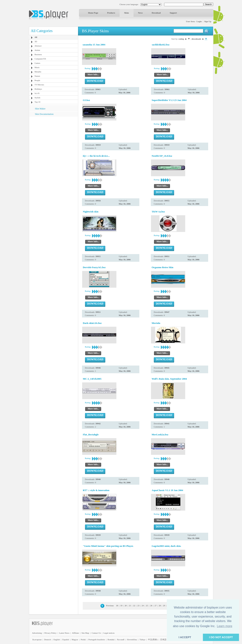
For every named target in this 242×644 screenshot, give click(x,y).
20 (126, 606)
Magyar (75, 639)
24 (143, 606)
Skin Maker (40, 109)
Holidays (38, 89)
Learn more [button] (225, 626)
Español (66, 639)
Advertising (37, 633)
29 (164, 606)
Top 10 (38, 102)
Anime (37, 50)
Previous (110, 606)
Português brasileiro (97, 639)
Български (37, 639)
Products (111, 13)
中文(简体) (153, 639)
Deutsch (48, 639)
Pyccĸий (121, 639)
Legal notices (109, 633)
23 (138, 606)
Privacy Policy (50, 633)
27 (155, 606)
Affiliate (75, 633)
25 (147, 606)
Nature (37, 76)
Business (38, 54)
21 (130, 606)
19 (121, 606)
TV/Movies (39, 85)
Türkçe (142, 639)
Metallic (38, 72)
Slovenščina (132, 639)
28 (160, 606)
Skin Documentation (44, 114)
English (57, 639)
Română (111, 639)
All (36, 37)
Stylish (38, 98)
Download (156, 13)
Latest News (64, 633)
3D (36, 41)
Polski (83, 639)
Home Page (93, 13)
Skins (127, 13)
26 (151, 606)
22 (134, 606)
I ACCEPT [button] (185, 637)
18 (117, 606)
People (37, 80)
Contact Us (96, 633)
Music (37, 67)
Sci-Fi (37, 93)
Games (38, 63)
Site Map (85, 633)
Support (173, 13)
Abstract (38, 46)
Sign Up (208, 21)
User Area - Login (194, 21)
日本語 (163, 639)
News (140, 13)
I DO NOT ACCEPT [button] (221, 637)
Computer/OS (40, 59)
